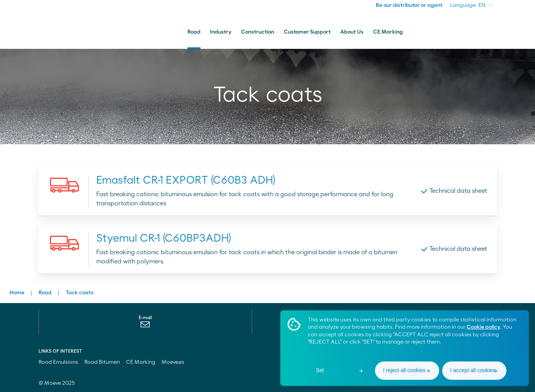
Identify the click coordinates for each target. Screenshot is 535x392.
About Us (352, 32)
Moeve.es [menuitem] (176, 362)
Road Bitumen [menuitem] (102, 362)
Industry (221, 32)
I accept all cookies (473, 370)
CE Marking (388, 32)
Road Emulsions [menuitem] (58, 362)
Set (320, 370)
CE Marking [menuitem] (141, 362)
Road (194, 32)
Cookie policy (483, 327)
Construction (258, 32)
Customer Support (307, 32)
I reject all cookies (404, 370)
